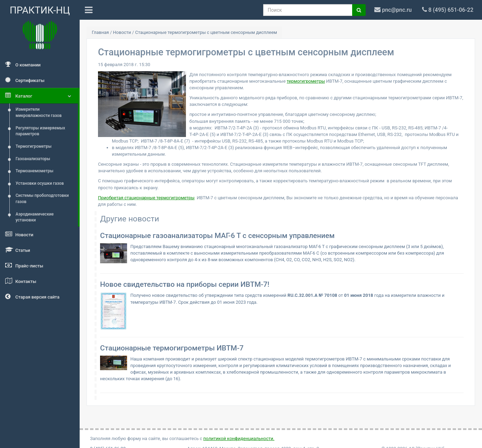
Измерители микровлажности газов (39, 112)
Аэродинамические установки (35, 217)
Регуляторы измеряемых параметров (40, 131)
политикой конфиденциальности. (239, 438)
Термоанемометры (34, 171)
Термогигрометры (34, 146)
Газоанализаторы (33, 159)
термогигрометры (306, 81)
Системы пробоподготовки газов (42, 199)
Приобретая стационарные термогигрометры (146, 198)
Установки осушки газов (40, 183)
